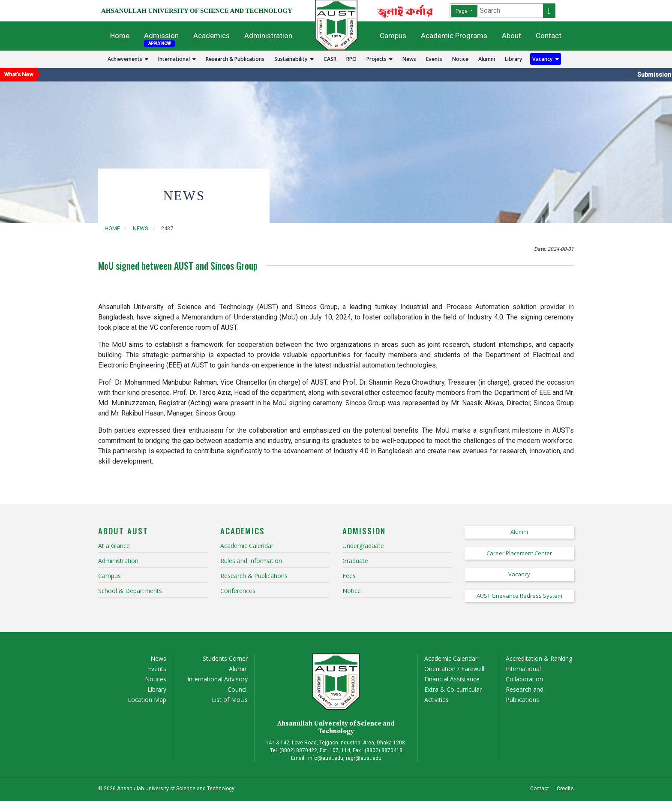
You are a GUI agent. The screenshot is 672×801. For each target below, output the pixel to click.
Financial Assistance (452, 679)
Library (514, 59)
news (141, 228)
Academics (211, 36)
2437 (167, 228)
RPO (351, 59)
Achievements (128, 59)
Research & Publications (235, 59)
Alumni (487, 59)
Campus (393, 36)
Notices (156, 679)
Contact (549, 36)
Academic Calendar (451, 658)
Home (120, 36)
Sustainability (294, 59)
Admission (161, 36)
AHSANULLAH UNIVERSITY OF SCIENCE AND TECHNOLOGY (197, 11)
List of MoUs (230, 700)
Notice (460, 59)
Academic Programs (454, 36)
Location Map (147, 700)
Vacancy (546, 59)
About (511, 36)
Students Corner (225, 658)
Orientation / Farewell (454, 669)
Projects (379, 59)
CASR (330, 59)
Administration (268, 36)
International (177, 59)
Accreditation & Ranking (539, 658)
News (409, 59)
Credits (565, 789)
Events (434, 59)
